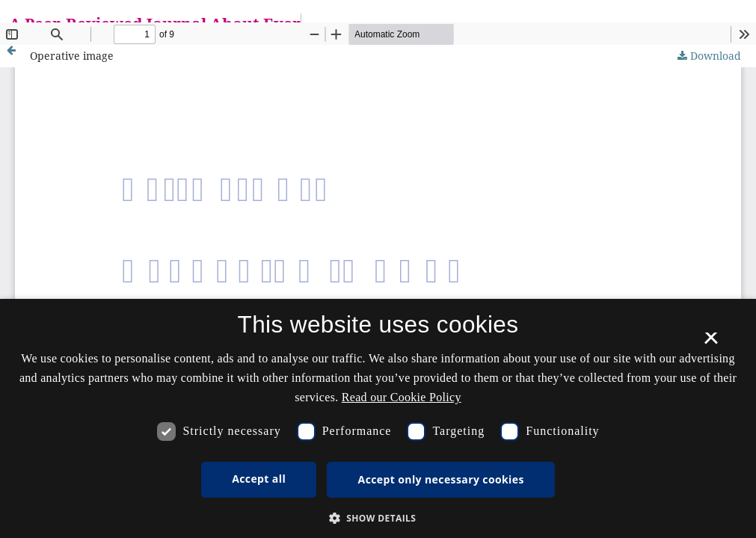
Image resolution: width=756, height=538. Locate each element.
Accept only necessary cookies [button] (441, 479)
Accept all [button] (259, 479)
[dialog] (378, 418)
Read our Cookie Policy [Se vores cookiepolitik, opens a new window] (402, 397)
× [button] (711, 343)
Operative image (72, 56)
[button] (378, 518)
